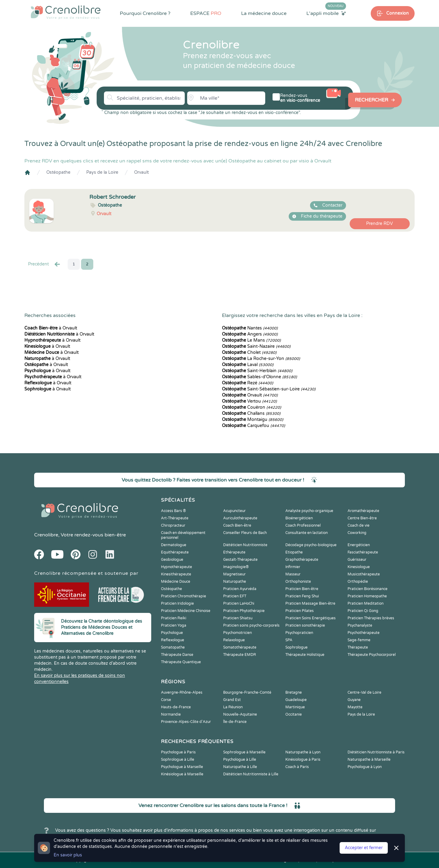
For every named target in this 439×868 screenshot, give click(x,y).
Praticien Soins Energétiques (311, 618)
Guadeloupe (296, 700)
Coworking (357, 533)
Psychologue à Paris (178, 752)
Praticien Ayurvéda (240, 589)
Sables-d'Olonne (259, 377)
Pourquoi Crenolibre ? (145, 13)
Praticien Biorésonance (368, 589)
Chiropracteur (173, 525)
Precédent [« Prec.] (45, 264)
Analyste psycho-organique (309, 511)
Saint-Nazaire (256, 346)
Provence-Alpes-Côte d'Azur (186, 722)
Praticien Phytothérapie (244, 611)
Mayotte (355, 707)
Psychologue (172, 633)
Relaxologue (234, 640)
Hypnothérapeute (177, 567)
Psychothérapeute (364, 633)
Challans (251, 413)
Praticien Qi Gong (363, 611)
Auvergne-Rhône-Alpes (182, 692)
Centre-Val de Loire (364, 692)
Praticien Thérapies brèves (371, 618)
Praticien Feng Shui (302, 596)
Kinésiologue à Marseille (182, 774)
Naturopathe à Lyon (303, 752)
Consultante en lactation (307, 533)
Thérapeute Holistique (305, 655)
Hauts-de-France (176, 707)
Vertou (249, 401)
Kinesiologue (359, 567)
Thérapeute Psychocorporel (372, 655)
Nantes (250, 328)
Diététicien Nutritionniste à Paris (376, 752)
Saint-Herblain (257, 371)
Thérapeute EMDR (240, 655)
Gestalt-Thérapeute (240, 560)
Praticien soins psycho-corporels (251, 625)
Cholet (249, 352)
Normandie (171, 714)
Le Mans (251, 340)
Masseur (293, 574)
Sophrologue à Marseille (244, 752)
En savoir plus (68, 855)
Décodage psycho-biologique (311, 545)
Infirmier (293, 567)
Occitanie (294, 714)
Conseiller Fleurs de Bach (245, 533)
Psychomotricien (237, 633)
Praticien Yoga (174, 625)
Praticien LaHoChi (239, 603)
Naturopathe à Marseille (369, 759)
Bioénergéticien (299, 518)
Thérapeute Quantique (181, 662)
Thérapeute (358, 647)
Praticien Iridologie (177, 603)
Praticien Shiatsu (238, 618)
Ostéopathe (58, 172)
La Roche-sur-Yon (261, 359)
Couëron (252, 407)
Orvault (141, 172)
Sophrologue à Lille (178, 759)
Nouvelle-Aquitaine (240, 714)
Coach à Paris (297, 767)
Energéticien (359, 545)
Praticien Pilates (300, 611)
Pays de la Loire (102, 172)
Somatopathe (173, 647)
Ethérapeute (234, 552)
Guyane (354, 700)
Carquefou (253, 426)
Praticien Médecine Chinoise (186, 611)
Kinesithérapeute (176, 574)
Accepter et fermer (364, 848)
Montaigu (253, 420)
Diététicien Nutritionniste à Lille (251, 774)
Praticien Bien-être (302, 589)
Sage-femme (359, 640)
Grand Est (232, 700)
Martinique (295, 707)
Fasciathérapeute (363, 552)
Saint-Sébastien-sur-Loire (269, 389)
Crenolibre (46, 535)
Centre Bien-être (362, 518)
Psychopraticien (299, 633)
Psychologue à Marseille (182, 767)
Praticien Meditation (366, 603)
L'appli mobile (326, 13)
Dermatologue (174, 545)
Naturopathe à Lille (240, 767)
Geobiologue (172, 560)
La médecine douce (264, 13)
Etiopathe (294, 552)
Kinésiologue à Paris (303, 759)
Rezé (248, 383)
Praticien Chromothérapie (184, 596)
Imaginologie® (236, 567)
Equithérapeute (175, 552)
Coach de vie (359, 525)
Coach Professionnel (303, 525)
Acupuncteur (234, 511)
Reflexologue (173, 640)
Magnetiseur (234, 574)
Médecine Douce (176, 582)
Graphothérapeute (302, 560)
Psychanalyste (360, 625)
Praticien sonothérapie (305, 625)
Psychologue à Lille (240, 759)
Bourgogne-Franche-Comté (247, 692)
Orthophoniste (298, 582)
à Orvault (51, 328)
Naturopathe (235, 582)
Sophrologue (296, 647)
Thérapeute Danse (177, 655)
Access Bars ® (173, 511)
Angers (250, 334)
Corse (166, 700)
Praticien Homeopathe (367, 596)
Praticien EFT (235, 596)
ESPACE (206, 13)
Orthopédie (358, 582)
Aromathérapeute (363, 511)
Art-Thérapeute (175, 518)
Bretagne (294, 692)
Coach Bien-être (237, 525)
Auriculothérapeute (240, 518)
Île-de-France (235, 722)
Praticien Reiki (174, 618)
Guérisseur (357, 560)
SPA (289, 640)
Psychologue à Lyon (365, 767)
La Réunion (233, 707)
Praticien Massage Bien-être (310, 603)
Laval (248, 365)
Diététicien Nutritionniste (245, 545)
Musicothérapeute (364, 574)
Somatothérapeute (240, 647)
